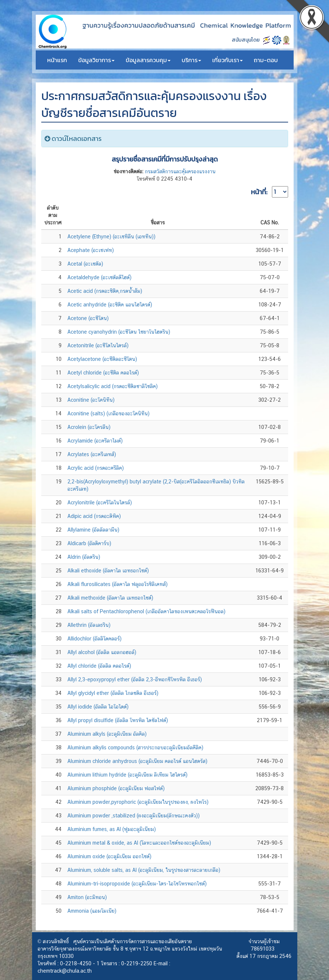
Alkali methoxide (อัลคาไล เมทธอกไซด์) (110, 598)
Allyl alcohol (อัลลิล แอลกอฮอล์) (102, 652)
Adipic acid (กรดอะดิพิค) (94, 516)
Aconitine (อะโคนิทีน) (91, 400)
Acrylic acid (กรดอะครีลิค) (96, 468)
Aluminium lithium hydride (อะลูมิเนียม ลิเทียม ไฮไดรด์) (127, 775)
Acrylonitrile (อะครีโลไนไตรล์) (100, 503)
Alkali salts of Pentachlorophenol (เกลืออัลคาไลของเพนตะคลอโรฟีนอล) (146, 611)
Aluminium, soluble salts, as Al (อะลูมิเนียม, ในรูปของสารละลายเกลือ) (144, 870)
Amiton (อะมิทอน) (87, 897)
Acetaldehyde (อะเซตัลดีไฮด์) (99, 277)
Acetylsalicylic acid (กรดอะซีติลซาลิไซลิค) (113, 386)
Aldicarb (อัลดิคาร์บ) (89, 543)
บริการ (191, 60)
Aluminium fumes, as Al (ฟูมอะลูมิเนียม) (112, 829)
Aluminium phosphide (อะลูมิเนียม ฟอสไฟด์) (116, 788)
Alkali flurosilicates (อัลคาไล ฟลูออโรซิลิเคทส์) (118, 584)
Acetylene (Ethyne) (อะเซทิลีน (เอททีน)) (111, 237)
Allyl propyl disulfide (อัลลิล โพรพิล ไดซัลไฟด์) (118, 720)
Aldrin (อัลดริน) (84, 557)
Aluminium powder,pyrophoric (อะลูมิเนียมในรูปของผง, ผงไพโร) (138, 802)
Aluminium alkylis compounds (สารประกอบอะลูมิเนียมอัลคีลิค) (135, 748)
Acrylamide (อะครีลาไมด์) (95, 441)
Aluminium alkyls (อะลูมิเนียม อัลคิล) (107, 734)
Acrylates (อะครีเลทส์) (92, 454)
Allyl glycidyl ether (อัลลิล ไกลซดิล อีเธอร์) (113, 693)
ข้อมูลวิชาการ (96, 60)
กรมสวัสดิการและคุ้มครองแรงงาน (180, 171)
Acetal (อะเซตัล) (85, 264)
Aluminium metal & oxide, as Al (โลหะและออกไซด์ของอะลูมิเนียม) (139, 843)
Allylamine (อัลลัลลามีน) (93, 530)
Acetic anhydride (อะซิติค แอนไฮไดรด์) (110, 305)
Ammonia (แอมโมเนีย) (92, 911)
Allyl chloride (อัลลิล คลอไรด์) (99, 666)
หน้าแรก (57, 60)
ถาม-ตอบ (266, 60)
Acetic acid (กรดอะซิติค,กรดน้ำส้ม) (105, 291)
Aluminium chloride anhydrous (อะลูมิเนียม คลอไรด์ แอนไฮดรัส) (137, 761)
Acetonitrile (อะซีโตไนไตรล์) (98, 345)
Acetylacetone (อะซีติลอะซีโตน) (102, 359)
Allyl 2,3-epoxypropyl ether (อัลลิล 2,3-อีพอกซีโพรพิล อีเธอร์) (135, 679)
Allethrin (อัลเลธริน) (89, 625)
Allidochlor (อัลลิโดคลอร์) (94, 639)
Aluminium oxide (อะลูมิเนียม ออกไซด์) (109, 856)
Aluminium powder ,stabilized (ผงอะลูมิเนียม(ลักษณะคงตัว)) (134, 816)
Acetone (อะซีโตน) (88, 318)
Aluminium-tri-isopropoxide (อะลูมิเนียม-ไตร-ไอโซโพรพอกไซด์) (137, 884)
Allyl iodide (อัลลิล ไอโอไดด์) (98, 707)
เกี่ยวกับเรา (227, 60)
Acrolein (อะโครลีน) (89, 427)
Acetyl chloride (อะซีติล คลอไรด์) (103, 373)
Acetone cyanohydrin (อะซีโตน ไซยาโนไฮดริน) (119, 332)
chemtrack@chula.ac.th (65, 971)
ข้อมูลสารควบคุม (148, 60)
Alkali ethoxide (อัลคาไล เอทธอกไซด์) (108, 571)
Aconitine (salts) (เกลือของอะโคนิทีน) (108, 413)
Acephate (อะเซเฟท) (91, 250)
